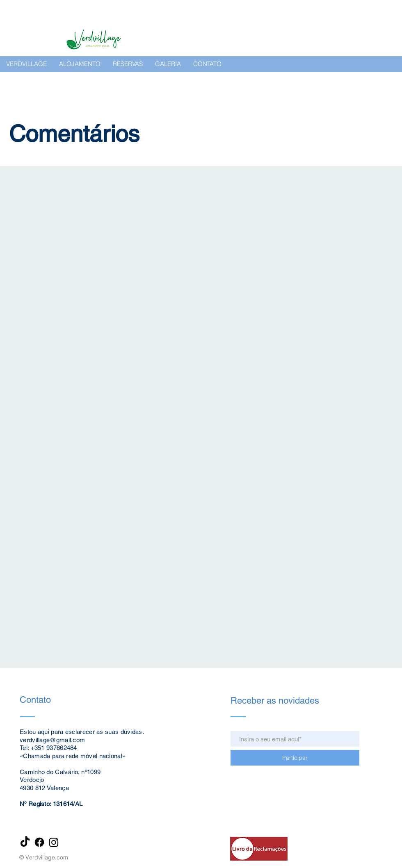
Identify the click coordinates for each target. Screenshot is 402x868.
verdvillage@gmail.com (52, 740)
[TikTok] (25, 842)
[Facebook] (39, 842)
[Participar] (295, 758)
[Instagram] (54, 842)
